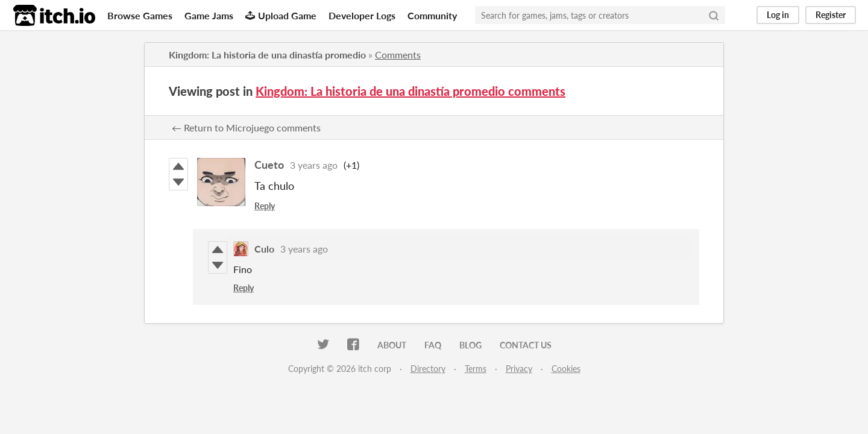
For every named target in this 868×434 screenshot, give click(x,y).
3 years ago (314, 165)
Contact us (526, 345)
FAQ (433, 345)
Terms (476, 369)
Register (831, 15)
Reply (265, 206)
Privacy (519, 369)
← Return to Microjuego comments (246, 127)
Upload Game (281, 15)
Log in (778, 15)
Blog (470, 345)
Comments (398, 55)
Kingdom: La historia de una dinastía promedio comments (410, 91)
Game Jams (209, 15)
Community (432, 15)
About (392, 345)
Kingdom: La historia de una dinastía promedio (267, 55)
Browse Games (140, 15)
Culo (264, 249)
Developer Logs (362, 15)
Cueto (269, 165)
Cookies (566, 369)
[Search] (714, 15)
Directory (428, 369)
